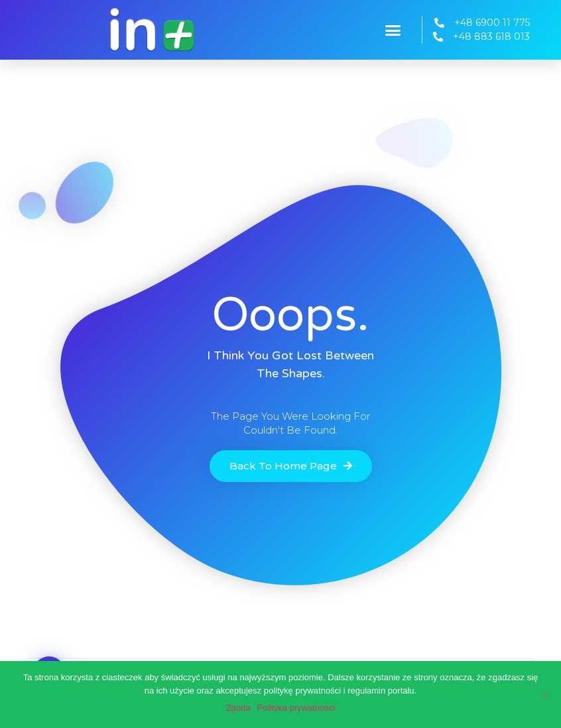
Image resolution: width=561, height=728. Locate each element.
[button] (393, 30)
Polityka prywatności (296, 708)
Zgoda (238, 708)
